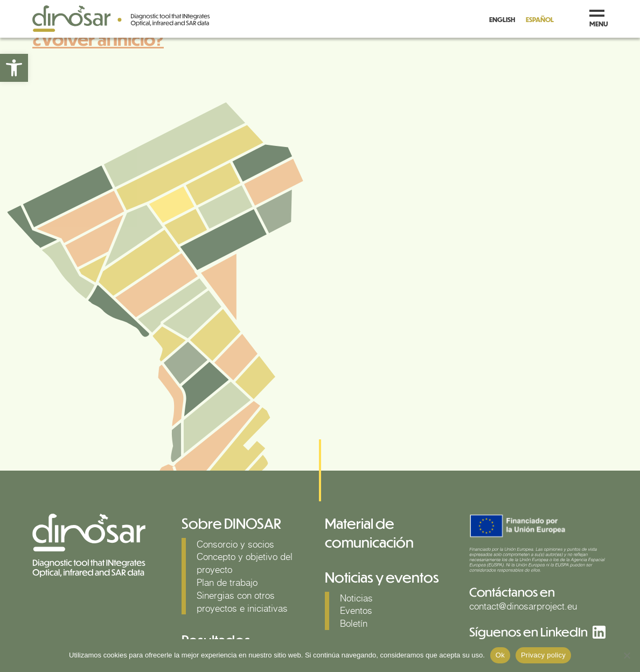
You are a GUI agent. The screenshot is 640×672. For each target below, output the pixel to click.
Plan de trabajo (227, 582)
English (502, 19)
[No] (627, 655)
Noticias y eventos (382, 577)
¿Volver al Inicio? (98, 39)
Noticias (356, 598)
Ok (500, 655)
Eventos (356, 610)
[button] (14, 68)
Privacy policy (543, 655)
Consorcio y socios (235, 544)
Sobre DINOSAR (231, 523)
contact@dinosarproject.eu (523, 606)
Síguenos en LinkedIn (528, 631)
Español (540, 19)
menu (599, 19)
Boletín (354, 623)
